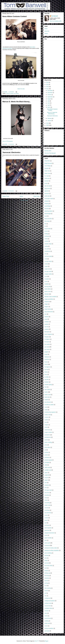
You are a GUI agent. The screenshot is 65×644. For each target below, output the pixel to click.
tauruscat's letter (48, 566)
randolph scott (48, 470)
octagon (46, 425)
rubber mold (47, 505)
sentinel (46, 518)
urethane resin (48, 603)
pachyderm (47, 435)
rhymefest (47, 495)
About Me (47, 31)
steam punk (47, 543)
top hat (46, 581)
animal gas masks (49, 199)
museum (47, 417)
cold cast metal (48, 256)
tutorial (46, 591)
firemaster (47, 342)
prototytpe (47, 462)
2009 (48, 125)
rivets (46, 498)
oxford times (47, 430)
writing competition (49, 628)
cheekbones (47, 251)
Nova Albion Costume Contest (15, 16)
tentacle (46, 571)
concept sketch (48, 261)
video (46, 613)
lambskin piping (48, 385)
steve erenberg (48, 553)
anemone (47, 193)
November (50, 93)
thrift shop (47, 576)
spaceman (47, 530)
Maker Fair (47, 171)
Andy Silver (47, 161)
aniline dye (47, 196)
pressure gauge (48, 460)
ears (46, 314)
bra (45, 226)
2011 (48, 89)
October (49, 95)
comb (46, 259)
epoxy (46, 319)
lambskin (47, 382)
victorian (46, 611)
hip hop (46, 369)
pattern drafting (48, 442)
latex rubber (47, 390)
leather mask (48, 395)
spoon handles (48, 538)
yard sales (47, 631)
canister (46, 241)
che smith (47, 249)
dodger (46, 304)
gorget (46, 354)
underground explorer (50, 601)
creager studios (48, 274)
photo (46, 445)
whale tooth (47, 623)
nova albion (16, 93)
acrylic (46, 183)
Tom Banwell (54, 16)
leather (46, 392)
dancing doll (47, 287)
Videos (46, 34)
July (49, 101)
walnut (46, 616)
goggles (46, 352)
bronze (46, 231)
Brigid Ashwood (48, 163)
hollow (46, 372)
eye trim (46, 327)
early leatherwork (49, 312)
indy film (46, 379)
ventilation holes (48, 608)
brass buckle (48, 229)
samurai (46, 508)
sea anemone (48, 513)
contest (46, 264)
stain (46, 540)
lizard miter (47, 397)
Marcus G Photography (8, 141)
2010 (48, 123)
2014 (48, 82)
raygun (46, 480)
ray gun (46, 478)
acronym (47, 181)
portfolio (46, 452)
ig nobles (47, 377)
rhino (46, 488)
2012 (48, 87)
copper (46, 266)
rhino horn (47, 493)
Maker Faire (47, 173)
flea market (47, 344)
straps (46, 560)
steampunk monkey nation (51, 548)
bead (46, 216)
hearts (46, 362)
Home (21, 196)
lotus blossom (48, 402)
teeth (46, 568)
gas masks (47, 349)
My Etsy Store (48, 151)
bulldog (46, 234)
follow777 (37, 641)
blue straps (47, 221)
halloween (47, 357)
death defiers (48, 289)
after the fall (47, 186)
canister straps (48, 244)
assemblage (47, 206)
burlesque (47, 236)
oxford (46, 427)
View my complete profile (56, 21)
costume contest (10, 93)
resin (46, 483)
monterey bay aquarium (50, 412)
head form (47, 359)
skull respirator (48, 528)
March (49, 107)
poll (45, 450)
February (50, 118)
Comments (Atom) (24, 200)
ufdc (45, 596)
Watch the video (21, 89)
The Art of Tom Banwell (50, 153)
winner (46, 626)
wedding (46, 621)
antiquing (47, 204)
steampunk (47, 545)
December (50, 91)
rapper (46, 473)
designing (47, 302)
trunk (46, 586)
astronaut (47, 209)
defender (47, 294)
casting (46, 246)
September (50, 97)
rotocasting (47, 503)
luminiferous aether (49, 405)
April (49, 105)
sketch (46, 520)
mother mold (47, 415)
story (46, 558)
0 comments (11, 191)
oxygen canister (48, 432)
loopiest (46, 400)
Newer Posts (6, 196)
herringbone (47, 367)
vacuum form (48, 606)
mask (46, 407)
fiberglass (47, 337)
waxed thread (48, 618)
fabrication (47, 332)
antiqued (47, 201)
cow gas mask (48, 271)
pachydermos (48, 437)
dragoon (46, 307)
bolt (45, 224)
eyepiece (47, 329)
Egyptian (47, 168)
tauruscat (47, 563)
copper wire (47, 269)
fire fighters (47, 339)
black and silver (48, 219)
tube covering (48, 588)
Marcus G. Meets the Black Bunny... (17, 102)
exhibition (47, 322)
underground (48, 598)
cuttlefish (47, 284)
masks (46, 410)
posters (46, 455)
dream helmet (48, 309)
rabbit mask (47, 467)
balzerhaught (48, 214)
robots (46, 500)
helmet (46, 364)
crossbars (47, 279)
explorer (46, 324)
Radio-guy (47, 178)
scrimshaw (47, 510)
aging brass (47, 188)
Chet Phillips (47, 166)
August (49, 99)
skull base (47, 525)
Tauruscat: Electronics (11, 152)
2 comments (11, 144)
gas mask (47, 347)
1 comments (11, 92)
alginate (46, 191)
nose (46, 422)
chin (45, 254)
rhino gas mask (48, 490)
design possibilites (49, 299)
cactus (46, 239)
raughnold (47, 475)
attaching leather (48, 211)
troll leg (46, 583)
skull (46, 523)
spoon (46, 535)
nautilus (46, 420)
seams (46, 515)
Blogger (46, 641)
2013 (48, 84)
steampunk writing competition (52, 550)
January (49, 121)
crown (46, 281)
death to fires (48, 291)
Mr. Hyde (47, 176)
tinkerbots (47, 578)
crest (46, 276)
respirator (47, 485)
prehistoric (47, 457)
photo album (47, 447)
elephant (47, 317)
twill (45, 593)
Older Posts (37, 196)
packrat (46, 440)
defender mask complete (50, 297)
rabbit (46, 465)
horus (46, 374)
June (49, 103)
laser (46, 387)
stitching (46, 555)
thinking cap (47, 573)
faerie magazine (48, 334)
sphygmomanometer (49, 533)
